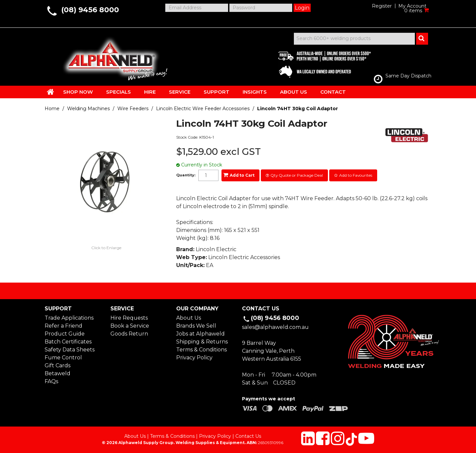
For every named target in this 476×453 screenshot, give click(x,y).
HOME (51, 92)
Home (52, 109)
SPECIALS (119, 92)
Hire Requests (129, 318)
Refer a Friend (63, 326)
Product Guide (65, 334)
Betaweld (58, 373)
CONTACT (333, 92)
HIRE (150, 92)
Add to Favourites (356, 175)
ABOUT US (294, 92)
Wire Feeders (133, 109)
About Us (189, 318)
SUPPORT (217, 92)
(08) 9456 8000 (90, 10)
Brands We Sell (196, 326)
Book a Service (130, 326)
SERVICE (180, 92)
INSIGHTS (255, 92)
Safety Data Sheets (70, 350)
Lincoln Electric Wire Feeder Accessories (203, 109)
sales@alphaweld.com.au (275, 327)
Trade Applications (69, 318)
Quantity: (186, 175)
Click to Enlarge (106, 248)
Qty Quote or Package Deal (297, 175)
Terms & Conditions (201, 350)
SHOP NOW (78, 92)
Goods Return (129, 334)
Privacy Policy (194, 358)
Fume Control (63, 358)
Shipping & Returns (202, 342)
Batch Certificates (68, 342)
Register (382, 6)
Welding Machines (88, 109)
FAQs (51, 381)
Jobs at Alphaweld (200, 334)
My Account (412, 6)
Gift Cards (58, 365)
